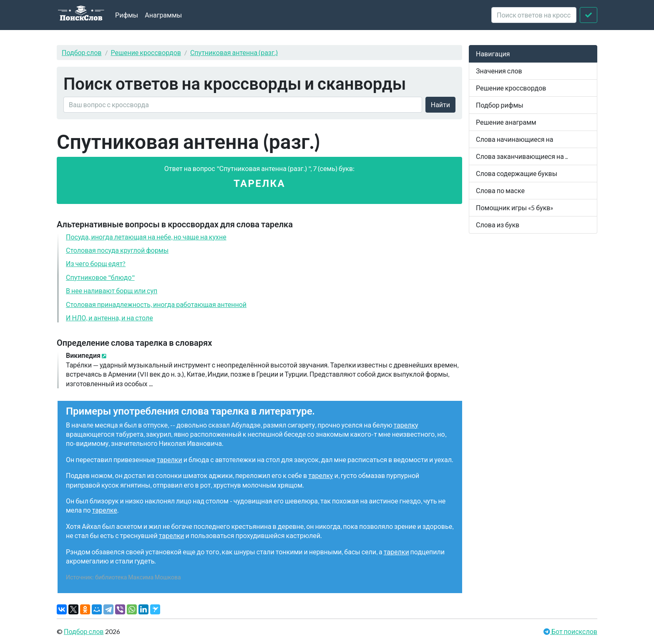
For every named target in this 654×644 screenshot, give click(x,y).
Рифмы (127, 15)
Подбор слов (82, 52)
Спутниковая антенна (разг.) (234, 52)
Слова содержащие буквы (517, 173)
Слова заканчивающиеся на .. (522, 156)
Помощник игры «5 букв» (515, 208)
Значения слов (499, 71)
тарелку (406, 425)
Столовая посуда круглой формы (117, 250)
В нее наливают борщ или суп (112, 291)
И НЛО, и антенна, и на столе (109, 318)
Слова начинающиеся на (515, 139)
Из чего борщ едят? (96, 263)
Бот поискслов (574, 631)
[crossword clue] (534, 15)
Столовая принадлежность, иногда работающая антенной (156, 304)
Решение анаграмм (506, 122)
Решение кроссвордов (146, 52)
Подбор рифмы (500, 105)
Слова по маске (500, 190)
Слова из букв (498, 225)
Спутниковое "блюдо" (100, 277)
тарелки (170, 459)
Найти (440, 104)
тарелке (105, 510)
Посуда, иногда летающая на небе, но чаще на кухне (146, 237)
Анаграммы (163, 15)
